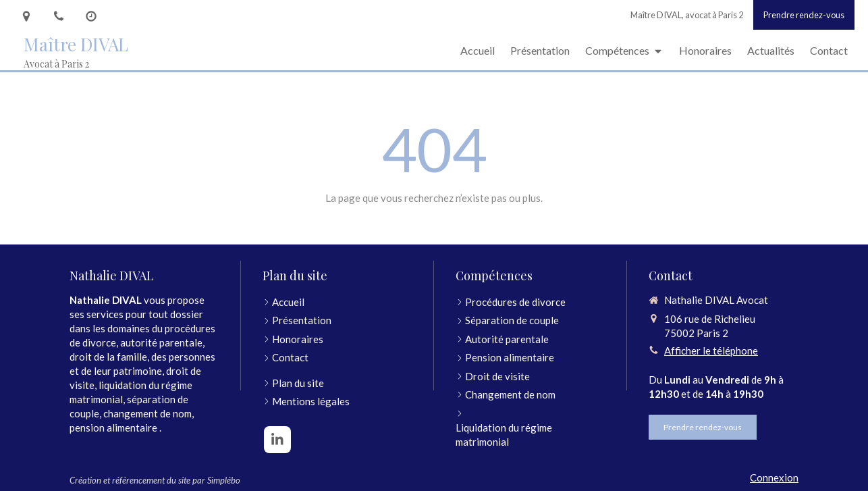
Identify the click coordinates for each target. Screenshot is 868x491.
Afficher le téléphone (711, 351)
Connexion (774, 477)
